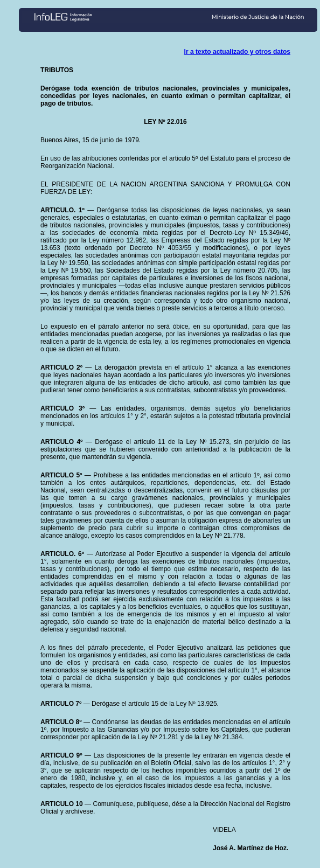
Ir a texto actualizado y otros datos (237, 52)
